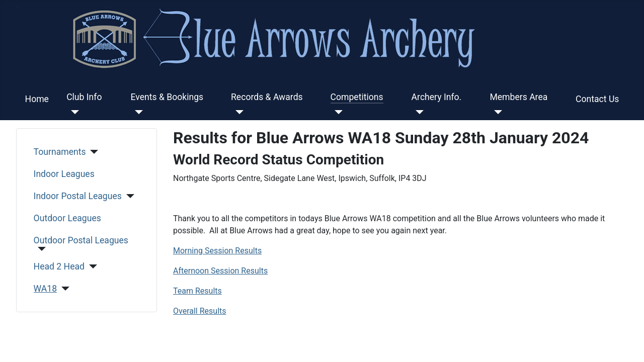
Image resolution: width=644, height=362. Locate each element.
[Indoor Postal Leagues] (128, 196)
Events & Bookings (167, 97)
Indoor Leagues (64, 174)
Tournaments (60, 152)
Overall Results (200, 311)
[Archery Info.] (418, 112)
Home (37, 99)
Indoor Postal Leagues (78, 196)
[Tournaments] (92, 152)
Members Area (518, 97)
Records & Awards (267, 97)
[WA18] (63, 289)
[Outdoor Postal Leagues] (40, 249)
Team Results (197, 291)
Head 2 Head (59, 266)
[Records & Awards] (237, 112)
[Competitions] (337, 112)
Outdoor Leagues (67, 218)
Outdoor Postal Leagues (81, 240)
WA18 (46, 289)
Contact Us (597, 99)
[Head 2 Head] (91, 266)
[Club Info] (73, 112)
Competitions (357, 97)
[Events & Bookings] (137, 112)
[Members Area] (496, 112)
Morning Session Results (217, 251)
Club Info (84, 97)
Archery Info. (437, 97)
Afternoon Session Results (220, 271)
